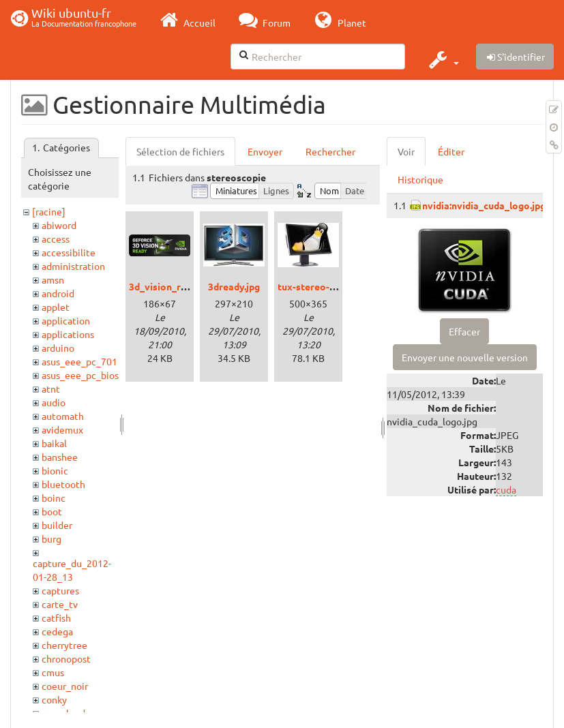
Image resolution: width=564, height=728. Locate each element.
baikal (54, 443)
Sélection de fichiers (180, 151)
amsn (53, 279)
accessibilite (69, 252)
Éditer (451, 151)
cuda (506, 489)
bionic (55, 470)
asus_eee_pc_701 (79, 361)
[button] (442, 59)
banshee (60, 457)
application (66, 320)
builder (57, 525)
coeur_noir (65, 686)
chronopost (66, 658)
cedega (57, 631)
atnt (51, 389)
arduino (58, 348)
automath (63, 416)
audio (54, 402)
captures (60, 590)
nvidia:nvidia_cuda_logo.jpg (484, 205)
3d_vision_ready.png (175, 286)
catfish (56, 618)
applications (68, 334)
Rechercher (330, 151)
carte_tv (60, 604)
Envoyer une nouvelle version (465, 357)
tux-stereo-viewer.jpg (326, 286)
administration (73, 266)
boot (52, 511)
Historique (420, 179)
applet (56, 307)
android (58, 293)
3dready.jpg (234, 286)
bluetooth (63, 484)
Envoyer (265, 151)
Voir (406, 151)
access (56, 239)
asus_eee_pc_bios (80, 375)
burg (51, 539)
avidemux (62, 429)
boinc (54, 498)
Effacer (464, 331)
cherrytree (64, 645)
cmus (53, 672)
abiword (59, 225)
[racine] (49, 211)
